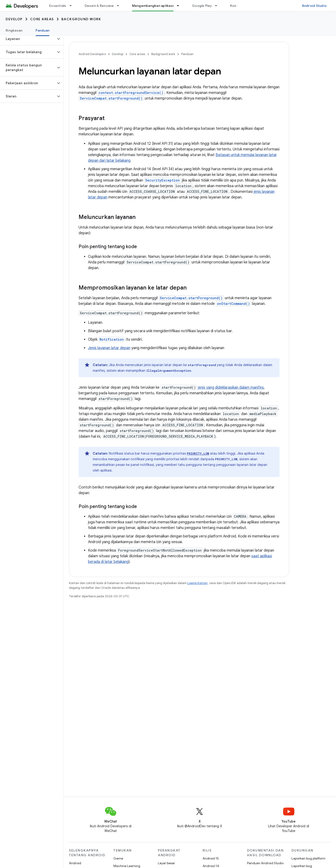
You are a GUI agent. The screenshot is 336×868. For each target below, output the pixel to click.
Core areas (42, 19)
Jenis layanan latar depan (109, 348)
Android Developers (92, 54)
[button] (28, 39)
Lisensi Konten (197, 583)
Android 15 (211, 858)
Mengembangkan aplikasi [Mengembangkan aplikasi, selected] (153, 6)
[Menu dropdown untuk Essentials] (73, 6)
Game (118, 858)
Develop (14, 19)
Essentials (58, 6)
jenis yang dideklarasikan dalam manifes (231, 388)
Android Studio (314, 6)
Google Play (202, 6)
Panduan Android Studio (265, 863)
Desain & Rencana (99, 6)
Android (75, 863)
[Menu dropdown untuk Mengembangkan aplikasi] (180, 6)
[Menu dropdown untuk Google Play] (218, 6)
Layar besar (166, 863)
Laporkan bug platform (308, 858)
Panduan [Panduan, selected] (42, 30)
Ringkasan (14, 30)
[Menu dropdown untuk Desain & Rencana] (120, 6)
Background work (81, 19)
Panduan (187, 54)
